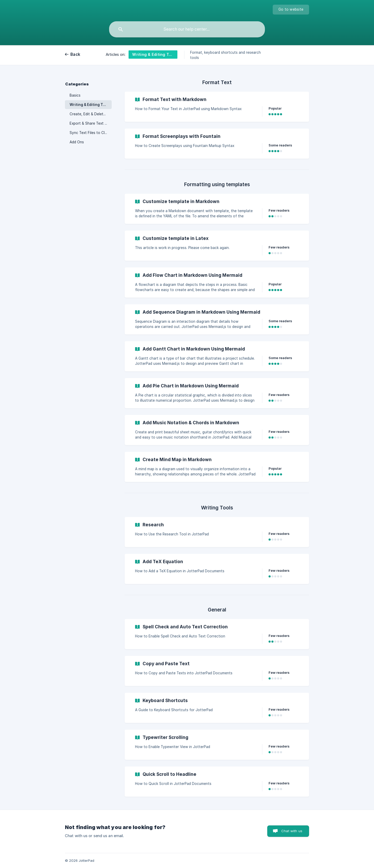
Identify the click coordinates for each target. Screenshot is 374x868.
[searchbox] (187, 29)
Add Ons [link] (77, 142)
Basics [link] (75, 95)
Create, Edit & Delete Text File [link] (91, 114)
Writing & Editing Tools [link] (90, 105)
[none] (291, 10)
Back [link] (75, 54)
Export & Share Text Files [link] (91, 123)
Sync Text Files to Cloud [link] (90, 133)
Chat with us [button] (292, 831)
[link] (217, 107)
